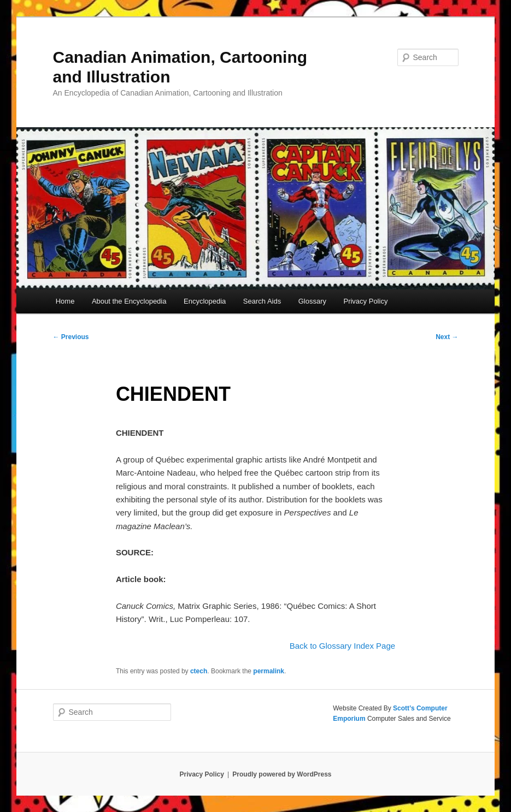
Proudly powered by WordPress (282, 774)
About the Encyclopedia (129, 301)
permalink (269, 671)
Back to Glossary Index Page (342, 646)
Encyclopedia (205, 301)
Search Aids (262, 301)
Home (65, 301)
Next (447, 337)
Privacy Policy (365, 301)
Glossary (312, 301)
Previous (71, 337)
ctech (199, 671)
